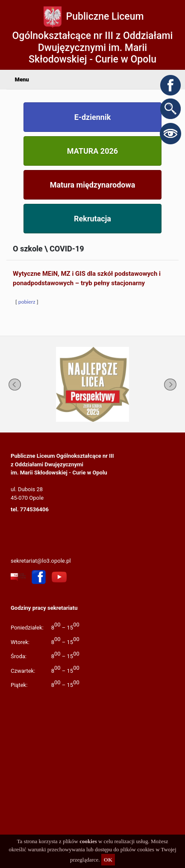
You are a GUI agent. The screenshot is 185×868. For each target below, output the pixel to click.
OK (108, 860)
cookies (88, 841)
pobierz (27, 302)
